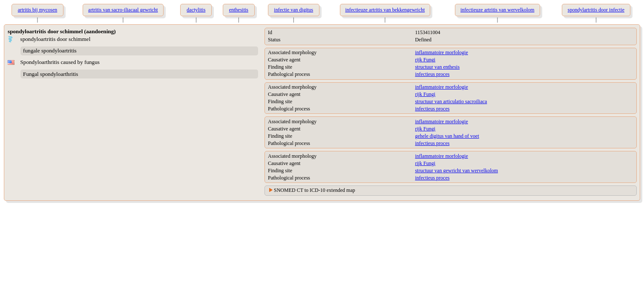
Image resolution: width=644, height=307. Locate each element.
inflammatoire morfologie (441, 52)
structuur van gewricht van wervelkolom (456, 171)
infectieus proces (432, 74)
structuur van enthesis (437, 67)
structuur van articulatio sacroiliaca (451, 101)
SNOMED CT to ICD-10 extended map (315, 190)
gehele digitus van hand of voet (447, 136)
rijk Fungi (425, 60)
